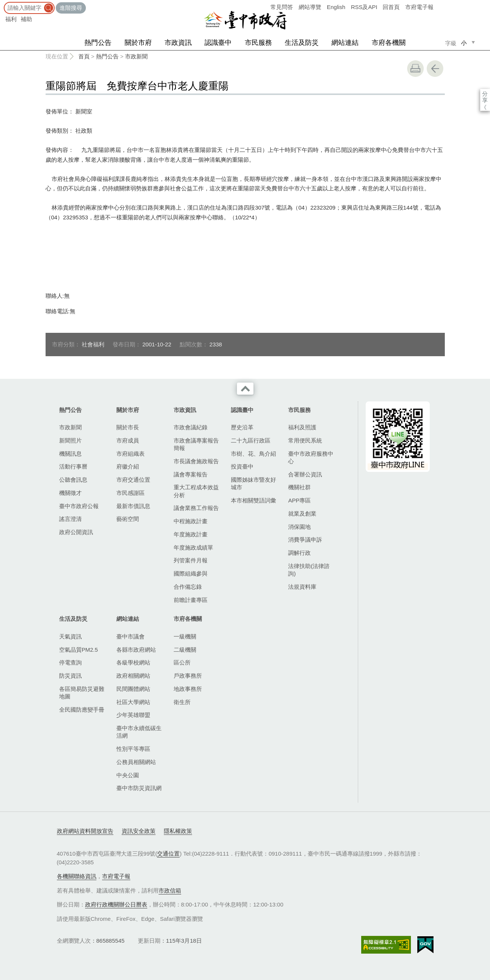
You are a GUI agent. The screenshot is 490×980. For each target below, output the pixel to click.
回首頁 (391, 7)
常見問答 (282, 7)
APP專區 (299, 500)
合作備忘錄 (188, 587)
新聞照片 (70, 440)
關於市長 (128, 427)
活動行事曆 (73, 466)
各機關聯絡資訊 (77, 876)
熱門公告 (98, 43)
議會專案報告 (191, 474)
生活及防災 (302, 43)
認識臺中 (218, 43)
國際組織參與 (191, 573)
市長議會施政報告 (196, 461)
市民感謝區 (131, 493)
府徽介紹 (128, 466)
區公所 (182, 662)
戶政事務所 (188, 676)
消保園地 (299, 527)
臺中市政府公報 (79, 506)
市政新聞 (136, 56)
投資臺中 (242, 466)
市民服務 (258, 43)
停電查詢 (70, 662)
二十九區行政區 (251, 440)
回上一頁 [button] (435, 69)
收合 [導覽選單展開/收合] (245, 389)
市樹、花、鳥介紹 (253, 454)
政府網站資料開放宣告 (85, 831)
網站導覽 (310, 7)
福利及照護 (302, 427)
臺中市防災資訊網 (139, 788)
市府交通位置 (133, 480)
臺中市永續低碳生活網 (139, 732)
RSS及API (364, 7)
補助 (26, 19)
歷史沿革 (242, 427)
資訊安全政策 (139, 831)
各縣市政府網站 (136, 650)
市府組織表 (131, 454)
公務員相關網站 (136, 762)
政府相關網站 (133, 676)
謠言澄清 (70, 519)
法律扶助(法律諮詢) (309, 570)
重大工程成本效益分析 (196, 491)
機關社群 (299, 487)
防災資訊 (70, 676)
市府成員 (128, 440)
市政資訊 (178, 43)
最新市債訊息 (133, 506)
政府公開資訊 (76, 532)
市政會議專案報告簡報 (196, 444)
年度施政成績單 (193, 547)
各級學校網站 (133, 662)
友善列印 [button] (415, 69)
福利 (11, 19)
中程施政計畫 (191, 521)
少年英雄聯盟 (133, 715)
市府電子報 (419, 7)
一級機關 (185, 636)
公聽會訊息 (73, 480)
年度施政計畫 (191, 534)
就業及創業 (302, 514)
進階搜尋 (71, 8)
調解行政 (299, 553)
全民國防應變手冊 (82, 710)
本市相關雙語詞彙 (253, 500)
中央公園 (128, 775)
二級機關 (185, 650)
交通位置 (168, 854)
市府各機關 (389, 43)
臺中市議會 (131, 636)
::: (2, 4)
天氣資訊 (70, 636)
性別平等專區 (133, 749)
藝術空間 (128, 519)
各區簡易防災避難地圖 (82, 693)
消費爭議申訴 (305, 540)
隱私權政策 (178, 831)
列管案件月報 (191, 560)
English (336, 7)
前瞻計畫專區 (191, 600)
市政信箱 (170, 890)
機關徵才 (70, 493)
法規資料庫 (302, 587)
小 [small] (464, 43)
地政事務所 (188, 689)
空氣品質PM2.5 (79, 650)
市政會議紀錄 (191, 427)
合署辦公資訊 (305, 474)
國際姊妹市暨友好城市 (253, 483)
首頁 (84, 56)
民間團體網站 (133, 689)
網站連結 (345, 43)
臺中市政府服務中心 (311, 457)
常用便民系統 (305, 440)
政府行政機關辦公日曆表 (116, 904)
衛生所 (182, 702)
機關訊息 (70, 454)
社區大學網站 (133, 702)
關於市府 (138, 43)
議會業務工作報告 (196, 508)
